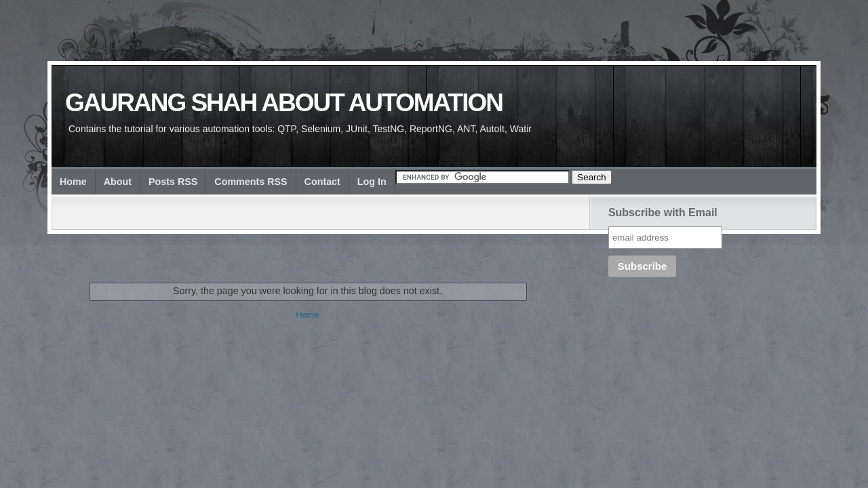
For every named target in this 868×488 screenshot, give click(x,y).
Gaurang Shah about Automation (284, 103)
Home (73, 182)
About (118, 182)
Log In (372, 182)
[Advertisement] (312, 243)
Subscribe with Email (663, 212)
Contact (322, 182)
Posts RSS (173, 182)
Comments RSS (251, 182)
